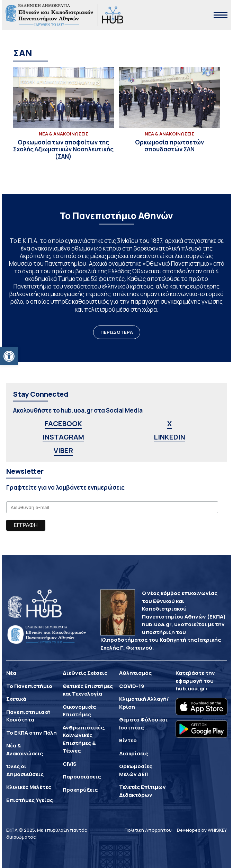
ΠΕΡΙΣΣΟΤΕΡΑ (117, 332)
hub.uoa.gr (190, 688)
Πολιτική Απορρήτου (148, 830)
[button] (9, 356)
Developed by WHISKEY (202, 830)
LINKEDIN (169, 437)
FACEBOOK (63, 423)
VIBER (63, 450)
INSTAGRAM (63, 437)
